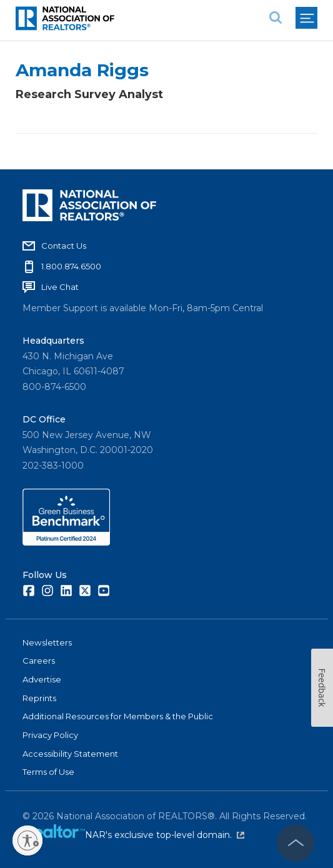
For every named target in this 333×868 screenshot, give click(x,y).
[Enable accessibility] (27, 841)
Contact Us (64, 246)
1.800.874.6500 (71, 266)
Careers (39, 661)
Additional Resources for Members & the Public (118, 716)
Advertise (42, 679)
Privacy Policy (50, 735)
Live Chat (60, 287)
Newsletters (47, 642)
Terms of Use (48, 772)
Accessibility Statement (70, 754)
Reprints (39, 698)
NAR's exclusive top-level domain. (165, 835)
